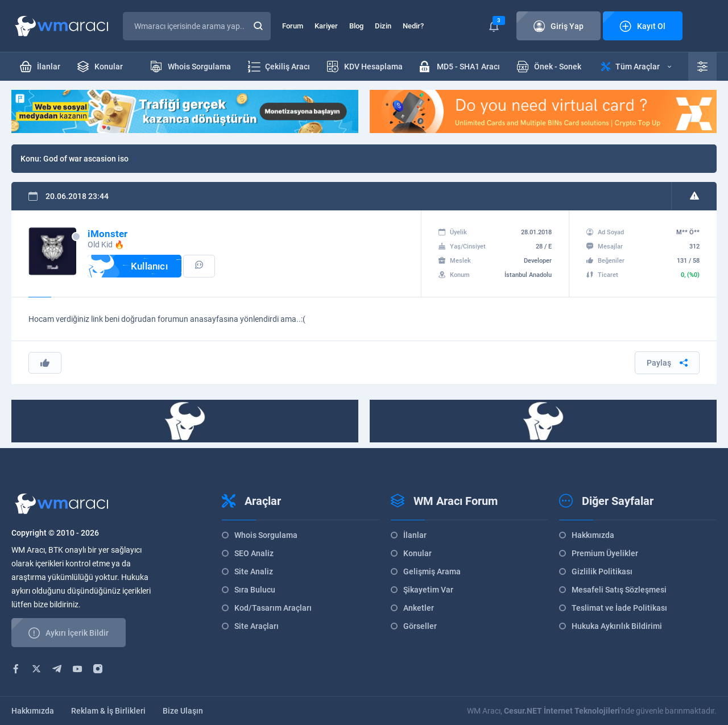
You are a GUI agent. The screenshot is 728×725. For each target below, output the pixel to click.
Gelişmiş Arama (432, 571)
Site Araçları (257, 626)
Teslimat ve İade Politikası (619, 608)
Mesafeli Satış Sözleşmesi (619, 590)
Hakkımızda (593, 535)
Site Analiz (254, 571)
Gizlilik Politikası (602, 571)
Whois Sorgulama (266, 535)
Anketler (419, 608)
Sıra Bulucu (255, 590)
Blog (356, 26)
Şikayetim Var (428, 590)
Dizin (383, 26)
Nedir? (413, 26)
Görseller (420, 626)
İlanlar (415, 535)
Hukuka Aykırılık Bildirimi (617, 626)
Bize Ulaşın (183, 711)
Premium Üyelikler (605, 553)
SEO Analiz (254, 553)
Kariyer (326, 26)
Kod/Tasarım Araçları (273, 608)
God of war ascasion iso (86, 159)
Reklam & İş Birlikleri (108, 711)
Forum (293, 26)
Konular (417, 553)
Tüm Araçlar (636, 67)
